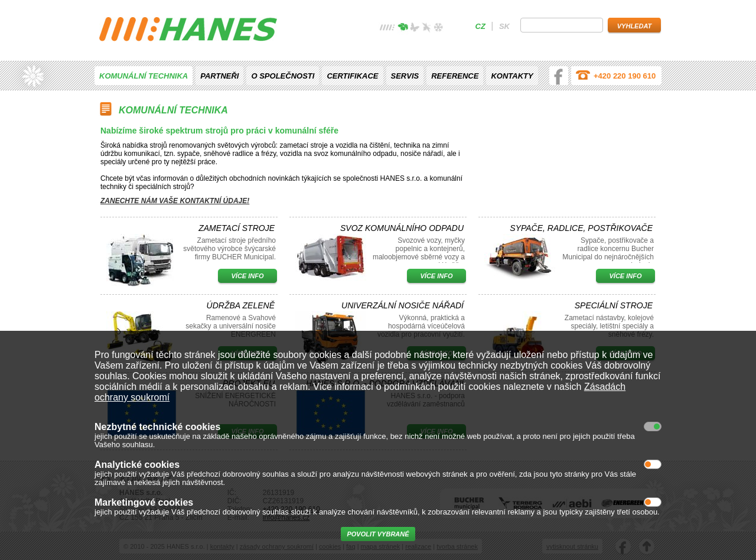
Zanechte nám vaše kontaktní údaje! (175, 201)
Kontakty (512, 76)
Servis (405, 76)
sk (504, 26)
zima (438, 29)
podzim (426, 29)
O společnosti (283, 76)
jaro (403, 29)
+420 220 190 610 (625, 76)
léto (415, 29)
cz (480, 26)
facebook (559, 76)
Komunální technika (144, 76)
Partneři (219, 76)
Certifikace (352, 76)
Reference (455, 76)
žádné (387, 29)
